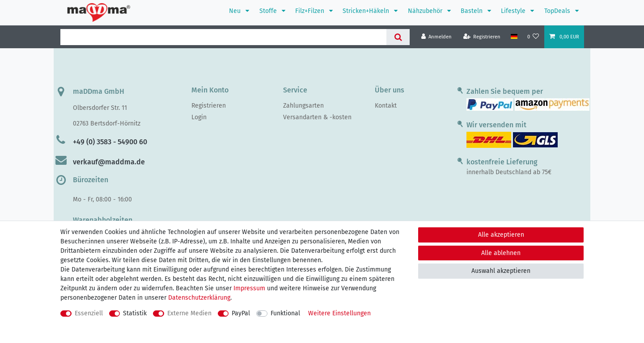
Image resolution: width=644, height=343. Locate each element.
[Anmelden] (437, 37)
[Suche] (398, 37)
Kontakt (386, 106)
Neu (236, 11)
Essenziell (89, 313)
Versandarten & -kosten (317, 117)
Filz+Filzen (311, 11)
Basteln (472, 11)
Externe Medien (189, 313)
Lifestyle (514, 11)
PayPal (241, 313)
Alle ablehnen (501, 253)
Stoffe (269, 11)
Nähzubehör (426, 11)
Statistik (135, 313)
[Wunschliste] (533, 37)
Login (199, 117)
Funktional (285, 313)
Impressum (249, 288)
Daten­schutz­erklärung (199, 298)
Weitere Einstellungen (339, 313)
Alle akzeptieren (501, 235)
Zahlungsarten (303, 106)
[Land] (514, 37)
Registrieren (209, 106)
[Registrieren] (482, 37)
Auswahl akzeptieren (501, 271)
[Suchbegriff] (223, 37)
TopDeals (558, 11)
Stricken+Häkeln (367, 11)
